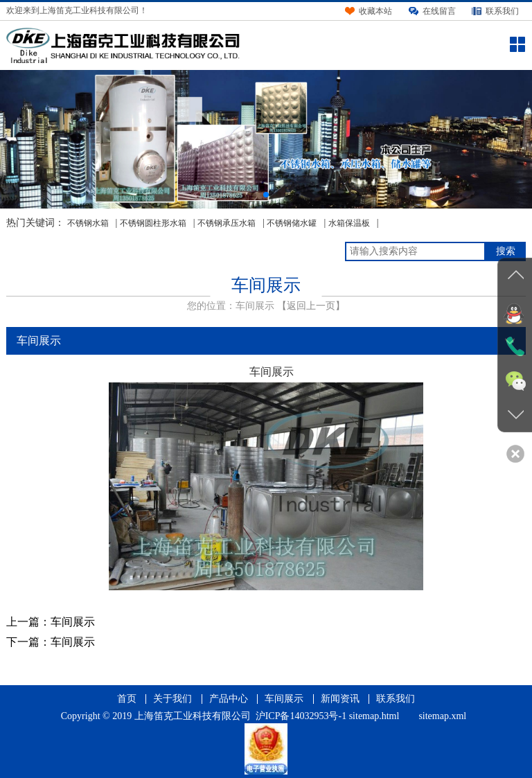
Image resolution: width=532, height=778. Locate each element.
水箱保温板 (349, 223)
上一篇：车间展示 (51, 622)
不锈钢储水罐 (292, 223)
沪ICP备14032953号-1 (301, 716)
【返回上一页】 (311, 306)
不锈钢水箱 (88, 223)
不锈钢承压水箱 (227, 223)
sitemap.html (374, 716)
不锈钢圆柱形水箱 (153, 223)
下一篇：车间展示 (51, 642)
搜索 (506, 251)
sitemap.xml (442, 716)
